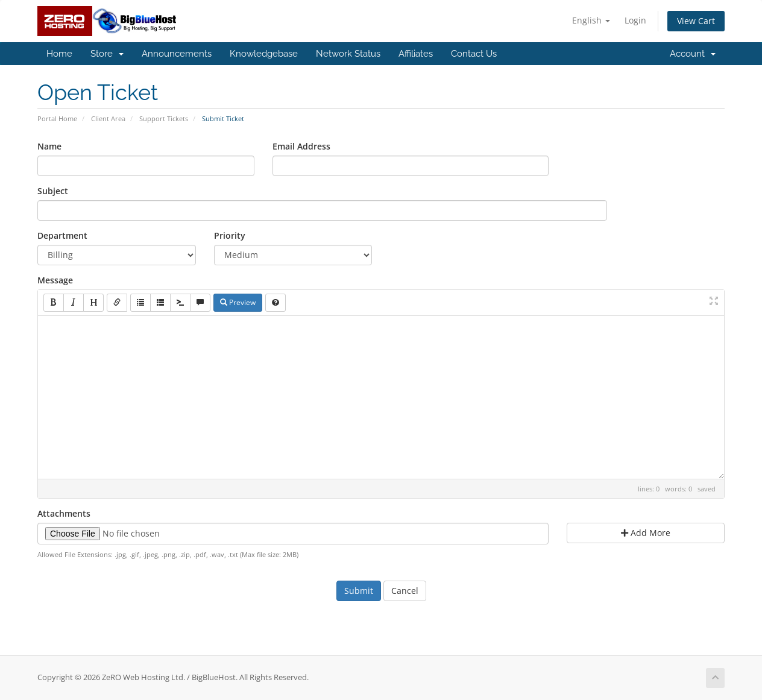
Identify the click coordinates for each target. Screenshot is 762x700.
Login (635, 20)
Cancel (405, 591)
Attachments (64, 513)
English (591, 20)
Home (59, 54)
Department (62, 235)
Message (55, 280)
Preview (238, 302)
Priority (230, 235)
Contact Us (474, 54)
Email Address (301, 146)
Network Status (348, 54)
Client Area (108, 118)
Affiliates (416, 54)
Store (107, 54)
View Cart (696, 21)
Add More (646, 533)
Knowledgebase (264, 54)
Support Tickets (164, 118)
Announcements (177, 54)
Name (49, 146)
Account (693, 54)
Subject (53, 191)
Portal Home (57, 118)
